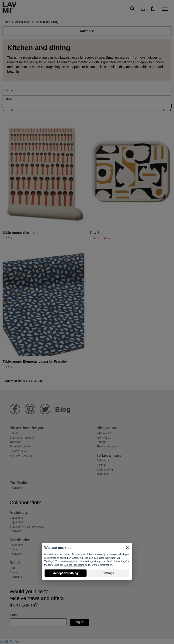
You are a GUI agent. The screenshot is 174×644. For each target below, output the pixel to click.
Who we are (104, 433)
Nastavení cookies (21, 456)
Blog (63, 409)
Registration (17, 522)
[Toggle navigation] (166, 9)
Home (6, 22)
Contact (14, 433)
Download (16, 488)
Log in (80, 622)
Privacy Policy (18, 451)
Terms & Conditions (22, 446)
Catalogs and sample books (27, 527)
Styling (101, 465)
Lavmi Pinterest (30, 409)
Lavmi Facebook (15, 409)
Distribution (17, 545)
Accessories (23, 22)
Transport (16, 442)
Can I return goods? (22, 438)
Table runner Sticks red (20, 233)
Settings (108, 573)
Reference (103, 460)
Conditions (16, 518)
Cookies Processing (74, 565)
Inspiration (103, 474)
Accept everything (66, 573)
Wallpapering (105, 470)
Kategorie (87, 31)
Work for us (104, 438)
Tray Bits (96, 233)
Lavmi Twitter (45, 409)
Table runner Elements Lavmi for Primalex (35, 361)
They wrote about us (109, 446)
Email (14, 615)
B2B (12, 568)
